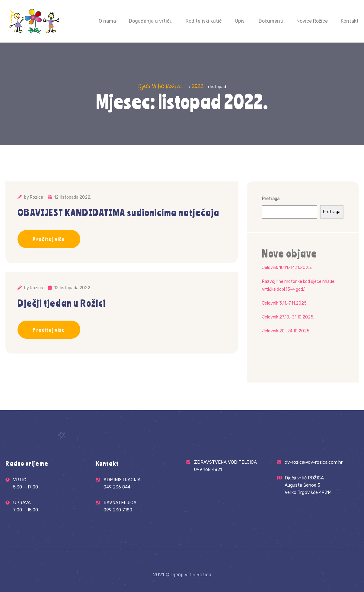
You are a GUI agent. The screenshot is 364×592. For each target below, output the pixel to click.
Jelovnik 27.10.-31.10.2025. (288, 317)
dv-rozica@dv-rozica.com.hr (314, 462)
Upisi (240, 21)
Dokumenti (271, 21)
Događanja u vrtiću (151, 21)
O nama (107, 21)
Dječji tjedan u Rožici (62, 303)
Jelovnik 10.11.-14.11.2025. (287, 268)
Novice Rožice (312, 21)
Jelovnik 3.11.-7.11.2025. (285, 303)
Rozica (37, 197)
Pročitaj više (49, 239)
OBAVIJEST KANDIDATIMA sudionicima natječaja (118, 213)
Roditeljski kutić (204, 21)
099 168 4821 (208, 469)
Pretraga (271, 199)
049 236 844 (117, 486)
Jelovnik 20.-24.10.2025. (286, 331)
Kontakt (350, 21)
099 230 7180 (118, 509)
